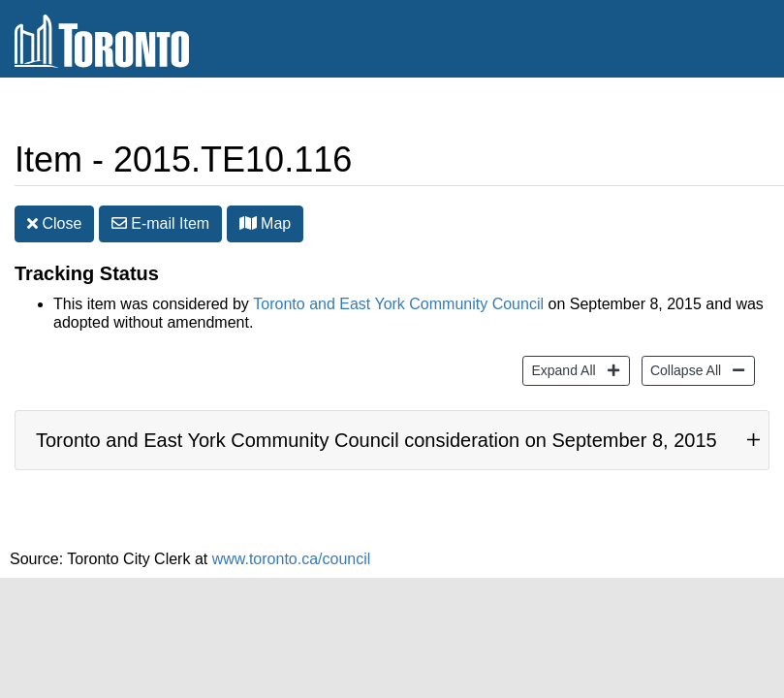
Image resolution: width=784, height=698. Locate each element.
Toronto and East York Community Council (398, 304)
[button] (248, 223)
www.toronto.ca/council (292, 559)
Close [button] (54, 223)
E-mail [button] (160, 223)
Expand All (561, 369)
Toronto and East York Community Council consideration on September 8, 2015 (376, 440)
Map (266, 223)
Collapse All (683, 369)
